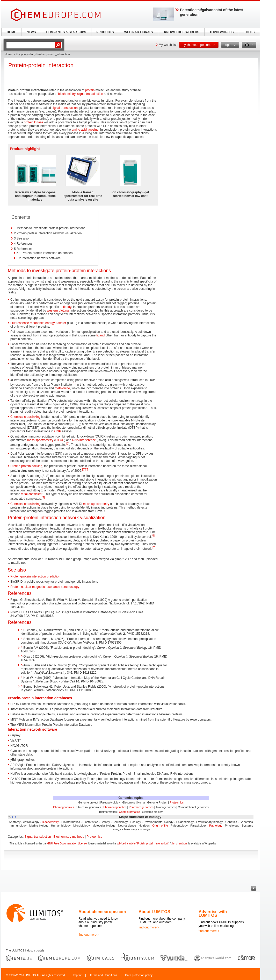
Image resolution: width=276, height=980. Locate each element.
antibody (66, 307)
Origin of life (160, 826)
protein (90, 90)
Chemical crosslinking (25, 417)
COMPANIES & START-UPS (66, 32)
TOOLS (249, 32)
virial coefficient (32, 494)
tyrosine (93, 130)
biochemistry (67, 94)
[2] (68, 444)
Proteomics (177, 802)
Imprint (77, 975)
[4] (87, 470)
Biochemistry (50, 822)
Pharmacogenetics (115, 807)
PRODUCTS (105, 32)
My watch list (168, 45)
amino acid (79, 130)
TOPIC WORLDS (221, 32)
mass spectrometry (40, 440)
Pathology (216, 826)
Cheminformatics (130, 812)
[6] (153, 536)
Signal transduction (38, 837)
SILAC (60, 440)
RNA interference (84, 440)
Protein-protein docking (26, 466)
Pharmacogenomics (141, 807)
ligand (100, 335)
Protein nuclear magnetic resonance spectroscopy (45, 587)
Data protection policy (139, 975)
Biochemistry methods (69, 837)
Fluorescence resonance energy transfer (38, 323)
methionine (62, 388)
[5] (43, 498)
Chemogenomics (64, 807)
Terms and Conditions (103, 975)
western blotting (58, 311)
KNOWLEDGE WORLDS (182, 32)
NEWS (31, 32)
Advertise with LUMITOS (213, 914)
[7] (154, 548)
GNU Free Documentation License (67, 844)
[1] (74, 383)
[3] (83, 470)
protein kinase (34, 122)
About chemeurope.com (102, 912)
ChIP (57, 431)
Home (8, 54)
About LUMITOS (154, 912)
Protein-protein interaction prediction (35, 576)
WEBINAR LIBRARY (139, 32)
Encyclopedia (24, 54)
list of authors (180, 844)
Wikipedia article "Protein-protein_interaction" (143, 844)
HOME (11, 32)
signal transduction (90, 94)
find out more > (89, 935)
